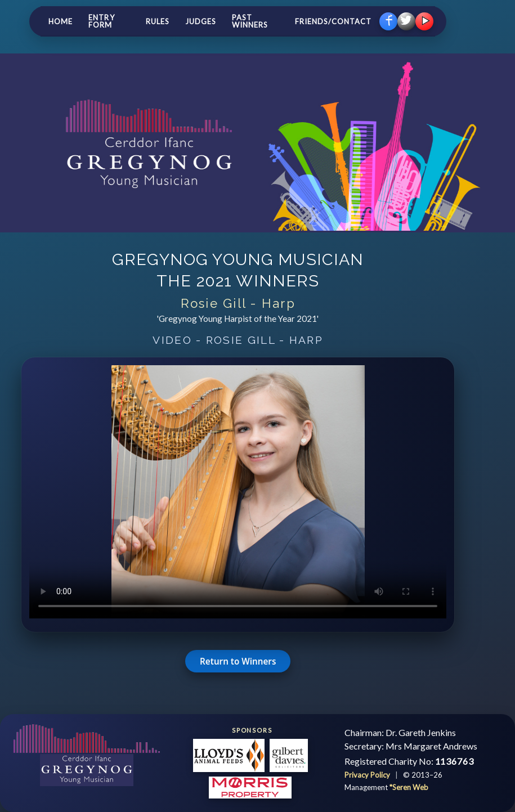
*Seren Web (409, 787)
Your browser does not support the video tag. (238, 492)
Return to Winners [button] (238, 661)
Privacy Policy (368, 775)
